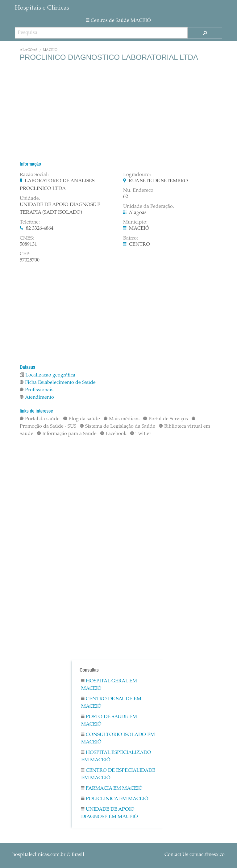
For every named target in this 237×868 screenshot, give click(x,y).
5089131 (28, 245)
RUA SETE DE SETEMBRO (158, 181)
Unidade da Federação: (149, 207)
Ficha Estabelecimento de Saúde (58, 383)
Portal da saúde (40, 419)
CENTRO (139, 245)
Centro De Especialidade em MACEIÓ (118, 774)
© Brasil (48, 855)
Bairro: (131, 238)
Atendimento (37, 397)
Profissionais (37, 390)
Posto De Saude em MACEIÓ (109, 721)
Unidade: (30, 199)
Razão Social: (34, 175)
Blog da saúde (82, 419)
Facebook (113, 434)
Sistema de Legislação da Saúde (118, 426)
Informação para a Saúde (67, 434)
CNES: (27, 238)
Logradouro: (137, 175)
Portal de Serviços (166, 419)
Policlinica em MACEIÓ (115, 799)
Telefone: (30, 222)
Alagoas (29, 50)
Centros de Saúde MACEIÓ (118, 21)
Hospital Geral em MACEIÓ (109, 685)
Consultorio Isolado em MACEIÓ (118, 738)
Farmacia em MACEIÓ (112, 788)
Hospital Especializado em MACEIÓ (116, 756)
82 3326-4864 (40, 228)
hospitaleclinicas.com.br (39, 855)
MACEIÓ (50, 50)
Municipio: (135, 222)
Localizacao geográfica (48, 375)
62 (126, 197)
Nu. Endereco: (139, 191)
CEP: (25, 254)
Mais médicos (122, 419)
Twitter (141, 434)
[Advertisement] (118, 111)
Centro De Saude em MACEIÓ (111, 703)
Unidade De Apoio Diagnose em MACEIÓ (110, 813)
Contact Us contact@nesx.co (195, 855)
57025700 (30, 260)
